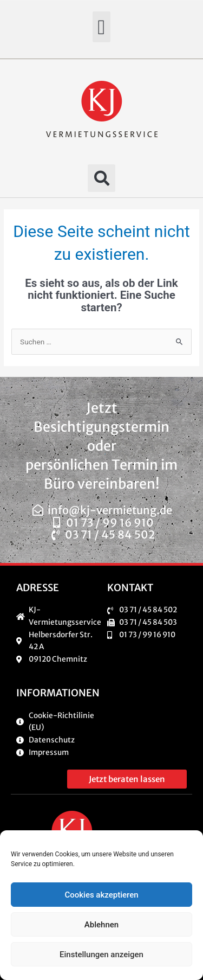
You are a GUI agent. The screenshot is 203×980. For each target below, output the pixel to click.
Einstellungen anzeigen (101, 955)
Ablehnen (101, 925)
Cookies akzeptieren (101, 895)
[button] (101, 27)
